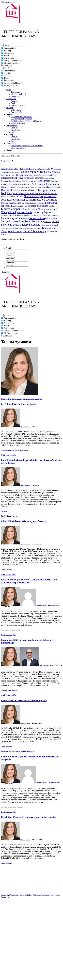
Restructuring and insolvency (15, 218)
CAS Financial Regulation (21, 119)
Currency (56, 184)
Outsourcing (38, 212)
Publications (9, 53)
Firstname (10, 253)
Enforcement (16, 110)
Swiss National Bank (27, 228)
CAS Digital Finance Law (21, 117)
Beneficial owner (25, 175)
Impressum (5, 895)
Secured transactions (12, 221)
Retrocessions (37, 218)
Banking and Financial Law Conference (27, 146)
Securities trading (34, 221)
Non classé (4, 511)
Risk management (51, 219)
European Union (15, 193)
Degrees (9, 114)
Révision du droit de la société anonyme (18, 751)
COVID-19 (27, 184)
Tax (44, 228)
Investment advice (19, 206)
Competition (6, 181)
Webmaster (15, 895)
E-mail (9, 248)
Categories (6, 156)
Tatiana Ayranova (25, 427)
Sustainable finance (13, 228)
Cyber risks (7, 187)
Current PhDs (16, 112)
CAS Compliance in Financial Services (26, 121)
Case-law (15, 128)
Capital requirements (42, 175)
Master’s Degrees (18, 123)
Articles (14, 101)
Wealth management (18, 231)
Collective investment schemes (28, 178)
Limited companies (12, 209)
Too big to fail (51, 228)
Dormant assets (19, 190)
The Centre (15, 92)
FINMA (20, 196)
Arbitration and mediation (15, 169)
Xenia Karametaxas (53, 605)
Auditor (49, 169)
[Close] (2, 166)
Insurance (23, 200)
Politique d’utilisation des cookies (46, 895)
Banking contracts (30, 172)
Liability (52, 206)
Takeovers (38, 228)
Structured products (29, 225)
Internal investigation (11, 203)
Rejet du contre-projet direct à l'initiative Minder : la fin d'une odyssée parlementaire (29, 581)
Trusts (4, 231)
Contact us (15, 96)
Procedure (17, 215)
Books (13, 103)
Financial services (8, 196)
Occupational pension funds (16, 212)
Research (10, 108)
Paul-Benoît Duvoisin (54, 782)
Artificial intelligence (37, 169)
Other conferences (18, 148)
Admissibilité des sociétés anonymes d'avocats (24, 521)
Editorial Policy (26, 895)
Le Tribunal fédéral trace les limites (19, 404)
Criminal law (44, 184)
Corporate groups (17, 184)
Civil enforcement (23, 450)
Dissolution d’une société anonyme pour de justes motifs (29, 817)
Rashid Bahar (54, 665)
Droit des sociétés (8, 455)
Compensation (49, 178)
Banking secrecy (8, 175)
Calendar (10, 143)
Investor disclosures (38, 206)
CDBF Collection (18, 105)
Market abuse (31, 209)
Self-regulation (52, 222)
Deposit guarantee (30, 187)
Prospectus (46, 215)
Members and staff (18, 94)
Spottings (8, 50)
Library (9, 150)
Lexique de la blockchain (14, 60)
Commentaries (10, 48)
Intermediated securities (43, 200)
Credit (34, 184)
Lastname (10, 258)
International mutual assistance (33, 203)
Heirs (14, 200)
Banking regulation (50, 172)
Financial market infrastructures (41, 193)
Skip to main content (9, 2)
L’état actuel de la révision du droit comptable (24, 700)
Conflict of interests (29, 181)
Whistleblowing (38, 231)
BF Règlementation (12, 63)
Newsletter (8, 65)
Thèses (7, 55)
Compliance (17, 181)
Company (10, 263)
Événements (9, 58)
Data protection (18, 187)
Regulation (15, 130)
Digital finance (54, 187)
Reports (14, 132)
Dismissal (6, 190)
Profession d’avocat (9, 516)
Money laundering (47, 209)
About (8, 90)
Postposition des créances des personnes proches (21, 399)
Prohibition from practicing (31, 215)
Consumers (44, 181)
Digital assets (42, 187)
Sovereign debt (9, 225)
